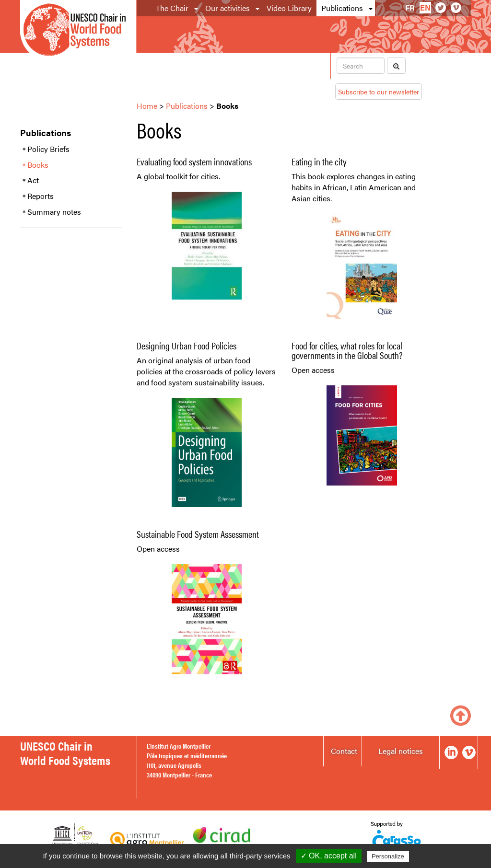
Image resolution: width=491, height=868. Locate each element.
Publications (342, 8)
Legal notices (401, 751)
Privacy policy (434, 856)
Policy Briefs (48, 149)
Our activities (228, 8)
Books (38, 165)
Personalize (388, 856)
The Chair (172, 8)
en (425, 7)
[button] (197, 8)
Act (33, 180)
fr (410, 7)
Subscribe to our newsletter (379, 92)
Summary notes (54, 212)
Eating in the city (319, 161)
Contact (344, 751)
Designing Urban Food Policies (187, 345)
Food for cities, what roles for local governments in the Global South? (347, 350)
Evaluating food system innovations (194, 161)
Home (147, 106)
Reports (41, 196)
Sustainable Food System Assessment (198, 534)
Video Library (289, 8)
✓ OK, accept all (329, 856)
